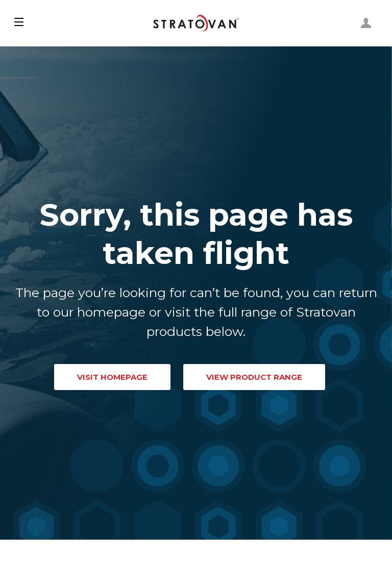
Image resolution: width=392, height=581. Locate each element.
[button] (19, 23)
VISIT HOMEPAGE (112, 377)
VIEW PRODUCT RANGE (254, 377)
